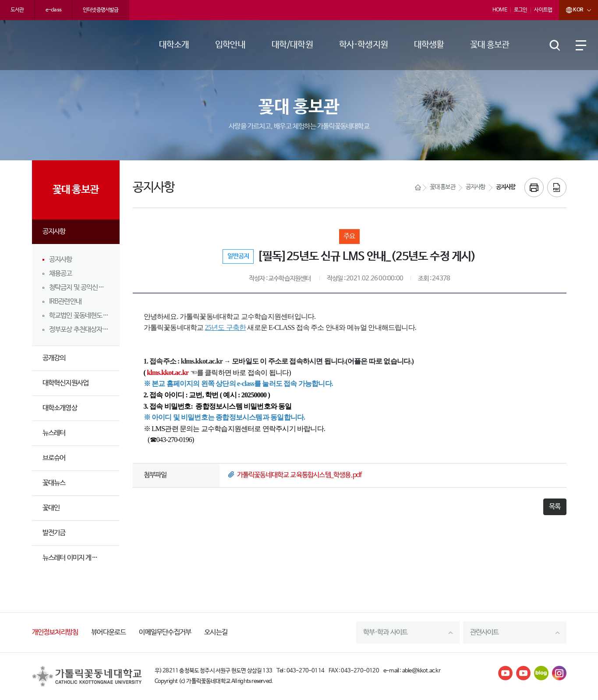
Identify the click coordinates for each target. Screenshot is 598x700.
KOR (571, 10)
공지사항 (54, 232)
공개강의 (54, 358)
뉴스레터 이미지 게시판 (73, 558)
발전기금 (54, 533)
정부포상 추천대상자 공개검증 (79, 330)
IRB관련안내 (65, 302)
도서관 (17, 10)
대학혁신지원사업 (66, 383)
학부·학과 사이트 (386, 632)
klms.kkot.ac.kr (168, 373)
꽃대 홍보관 (442, 187)
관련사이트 (485, 632)
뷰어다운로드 (108, 632)
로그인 (521, 10)
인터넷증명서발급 (101, 10)
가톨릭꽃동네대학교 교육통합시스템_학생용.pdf (299, 475)
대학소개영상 (60, 408)
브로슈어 (54, 458)
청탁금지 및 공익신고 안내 (79, 288)
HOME (500, 10)
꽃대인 (51, 508)
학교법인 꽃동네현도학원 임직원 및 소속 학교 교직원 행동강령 (79, 316)
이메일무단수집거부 (165, 632)
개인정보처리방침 (55, 632)
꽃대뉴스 (54, 483)
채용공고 (61, 274)
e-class (53, 10)
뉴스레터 (54, 433)
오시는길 (216, 632)
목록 (555, 507)
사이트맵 (543, 10)
